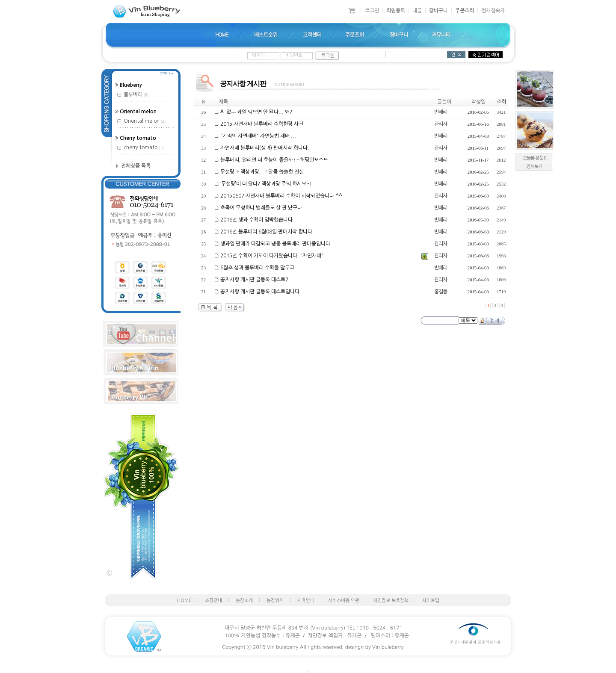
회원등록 (396, 11)
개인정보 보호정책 (391, 601)
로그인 (372, 11)
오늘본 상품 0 (534, 158)
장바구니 (438, 11)
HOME (184, 601)
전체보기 (534, 167)
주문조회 (465, 11)
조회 (501, 102)
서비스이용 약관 (344, 601)
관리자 (441, 124)
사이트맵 (431, 601)
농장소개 (244, 601)
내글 (417, 11)
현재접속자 (493, 11)
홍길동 (441, 292)
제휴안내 (306, 601)
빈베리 (441, 112)
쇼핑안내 (213, 601)
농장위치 (275, 601)
